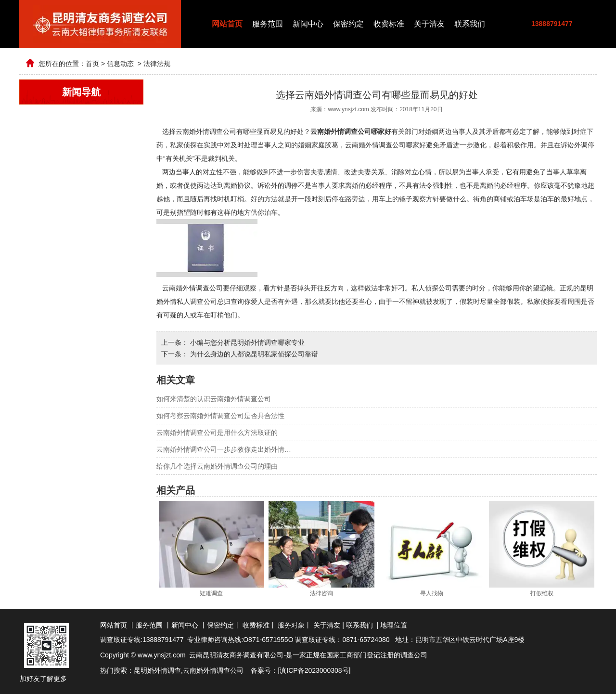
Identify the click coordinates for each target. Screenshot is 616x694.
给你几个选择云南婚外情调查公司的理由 (217, 466)
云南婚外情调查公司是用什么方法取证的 (217, 432)
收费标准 (389, 24)
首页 (92, 64)
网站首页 (227, 24)
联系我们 (470, 24)
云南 (190, 670)
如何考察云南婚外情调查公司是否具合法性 (220, 416)
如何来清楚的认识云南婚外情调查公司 (214, 399)
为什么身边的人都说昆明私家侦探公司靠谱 (253, 354)
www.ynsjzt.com (348, 109)
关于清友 (429, 24)
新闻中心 (308, 24)
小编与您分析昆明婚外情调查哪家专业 (246, 342)
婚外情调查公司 (220, 670)
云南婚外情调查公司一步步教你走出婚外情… (224, 449)
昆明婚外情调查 (157, 670)
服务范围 (268, 24)
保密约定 (348, 24)
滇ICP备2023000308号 (314, 670)
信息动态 (120, 64)
